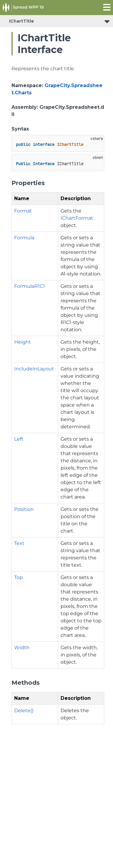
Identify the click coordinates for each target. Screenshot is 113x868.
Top (19, 577)
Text (19, 543)
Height (23, 342)
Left (19, 439)
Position (24, 509)
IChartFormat (77, 218)
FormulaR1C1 (30, 286)
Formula (24, 238)
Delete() (24, 711)
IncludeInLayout (34, 369)
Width (22, 648)
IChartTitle (22, 21)
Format (23, 211)
